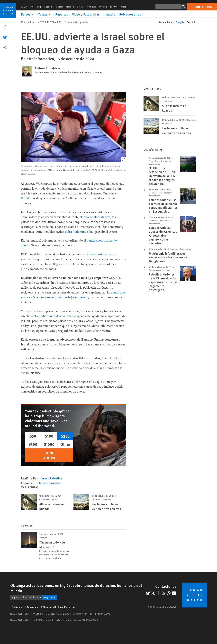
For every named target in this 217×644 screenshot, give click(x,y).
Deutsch (70, 7)
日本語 (80, 7)
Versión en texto (68, 607)
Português (91, 7)
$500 (33, 444)
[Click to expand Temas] (45, 14)
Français (59, 7)
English (48, 7)
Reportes (62, 14)
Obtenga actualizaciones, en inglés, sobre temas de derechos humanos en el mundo (76, 588)
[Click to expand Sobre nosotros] (132, 14)
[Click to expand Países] (28, 14)
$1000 (49, 444)
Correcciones (34, 607)
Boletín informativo (48, 483)
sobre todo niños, (77, 232)
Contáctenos (18, 607)
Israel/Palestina (52, 478)
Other (65, 444)
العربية (24, 7)
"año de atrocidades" (96, 217)
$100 (49, 436)
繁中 (39, 7)
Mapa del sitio (50, 607)
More (126, 7)
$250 (65, 436)
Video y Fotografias (86, 14)
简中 (32, 7)
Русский (103, 7)
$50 (33, 436)
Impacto (109, 14)
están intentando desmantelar (53, 316)
